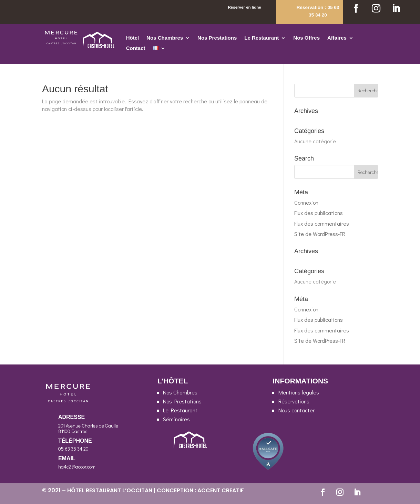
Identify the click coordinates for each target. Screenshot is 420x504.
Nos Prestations (217, 38)
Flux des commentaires (322, 223)
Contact (136, 48)
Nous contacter (296, 410)
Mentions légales (299, 392)
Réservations (294, 401)
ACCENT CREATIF (221, 490)
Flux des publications (319, 213)
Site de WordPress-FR (320, 234)
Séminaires (176, 419)
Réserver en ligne (244, 7)
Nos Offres (306, 38)
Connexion (306, 202)
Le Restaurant (262, 38)
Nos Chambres (165, 38)
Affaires (337, 38)
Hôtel (133, 38)
